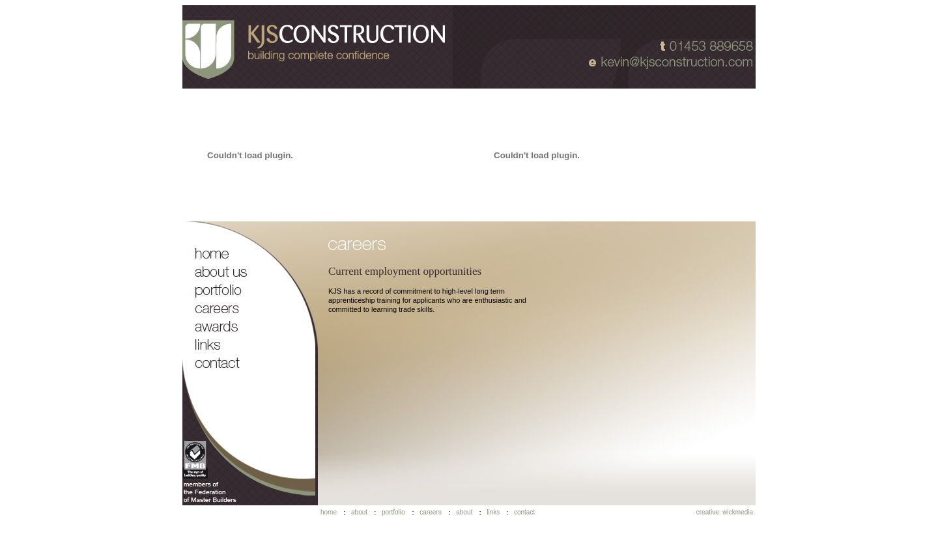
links (493, 512)
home (329, 512)
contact (524, 512)
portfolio (393, 512)
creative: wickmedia (725, 512)
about (359, 512)
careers (430, 512)
